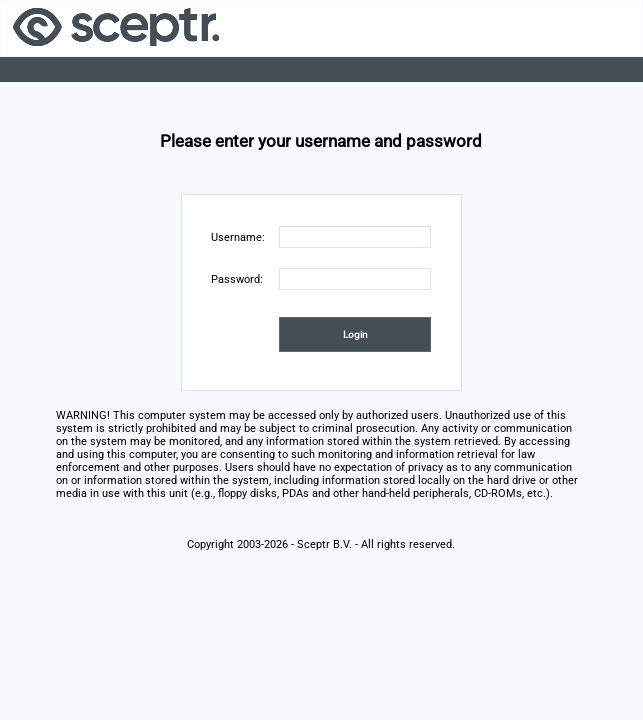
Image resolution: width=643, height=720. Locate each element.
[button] (355, 334)
